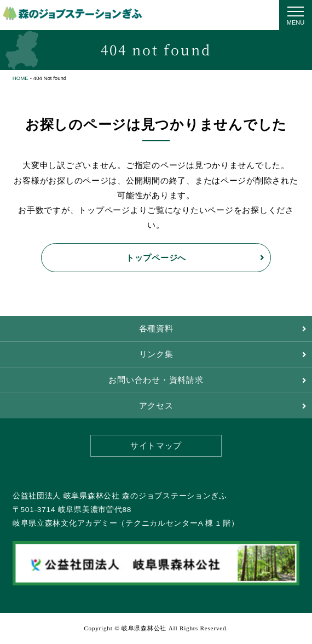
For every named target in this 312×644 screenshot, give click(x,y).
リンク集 (156, 354)
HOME (21, 78)
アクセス (156, 406)
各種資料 (156, 329)
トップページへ (156, 258)
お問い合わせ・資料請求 (156, 380)
